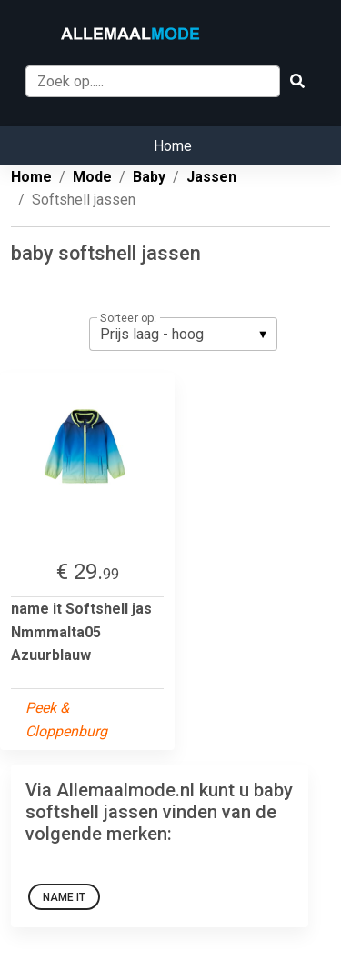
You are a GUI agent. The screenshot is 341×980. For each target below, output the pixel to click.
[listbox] (183, 334)
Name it (64, 897)
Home (173, 146)
